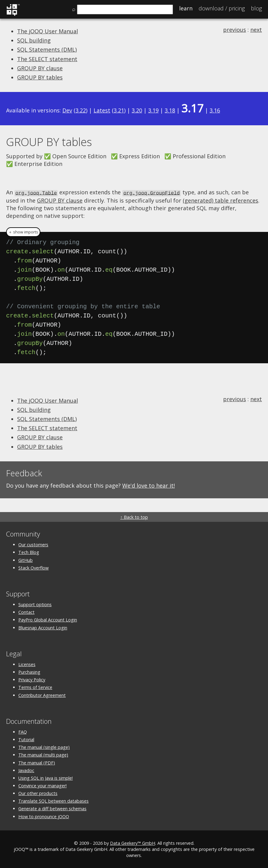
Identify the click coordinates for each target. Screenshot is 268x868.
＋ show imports (23, 231)
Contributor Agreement (42, 695)
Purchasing (29, 672)
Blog (256, 8)
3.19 (153, 110)
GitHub (26, 560)
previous (235, 30)
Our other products (38, 793)
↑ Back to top (134, 517)
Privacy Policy (32, 679)
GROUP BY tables (40, 77)
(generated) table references (220, 200)
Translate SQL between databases (53, 801)
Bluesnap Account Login (43, 627)
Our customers (33, 544)
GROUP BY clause (40, 68)
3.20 (137, 110)
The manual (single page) (44, 747)
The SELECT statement (47, 59)
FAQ (23, 731)
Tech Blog (29, 552)
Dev (67, 110)
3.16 (215, 110)
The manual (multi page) (43, 754)
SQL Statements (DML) (47, 49)
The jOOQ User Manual (48, 31)
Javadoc (26, 770)
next (256, 30)
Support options (35, 604)
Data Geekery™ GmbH (133, 842)
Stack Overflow (33, 567)
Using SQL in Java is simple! (46, 777)
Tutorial (26, 739)
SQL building (34, 40)
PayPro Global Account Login (48, 619)
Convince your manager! (42, 785)
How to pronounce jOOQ (44, 816)
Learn (186, 8)
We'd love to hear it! (149, 485)
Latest (102, 110)
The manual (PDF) (37, 762)
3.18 (170, 110)
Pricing (222, 8)
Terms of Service (35, 687)
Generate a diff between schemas (52, 808)
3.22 (81, 110)
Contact (26, 612)
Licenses (27, 664)
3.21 (119, 110)
